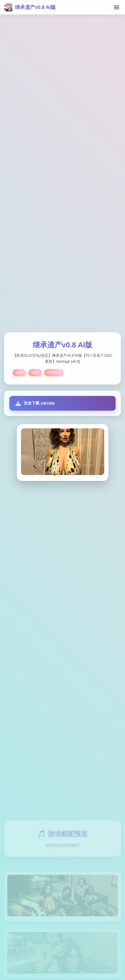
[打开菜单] (117, 7)
